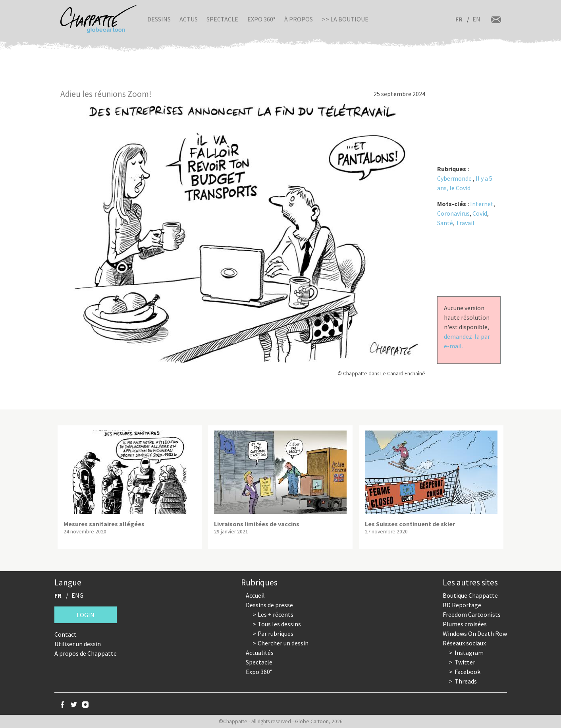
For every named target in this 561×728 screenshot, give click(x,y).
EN (476, 19)
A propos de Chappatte (86, 653)
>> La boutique (345, 19)
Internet (482, 204)
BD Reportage (462, 605)
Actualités (260, 653)
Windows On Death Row (475, 633)
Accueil (255, 595)
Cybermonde (454, 178)
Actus (189, 19)
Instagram (469, 653)
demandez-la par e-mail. (467, 341)
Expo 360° (261, 19)
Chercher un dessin (283, 643)
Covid (480, 213)
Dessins (159, 19)
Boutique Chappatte (470, 595)
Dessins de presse (269, 605)
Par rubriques (276, 633)
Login (86, 615)
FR (459, 19)
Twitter (465, 662)
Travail (465, 223)
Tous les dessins (279, 624)
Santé (445, 223)
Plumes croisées (465, 624)
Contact (66, 634)
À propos (299, 19)
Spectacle (222, 19)
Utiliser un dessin (78, 644)
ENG (77, 595)
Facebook (467, 672)
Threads (466, 681)
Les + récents (276, 614)
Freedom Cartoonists (472, 614)
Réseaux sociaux (464, 643)
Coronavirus (453, 213)
